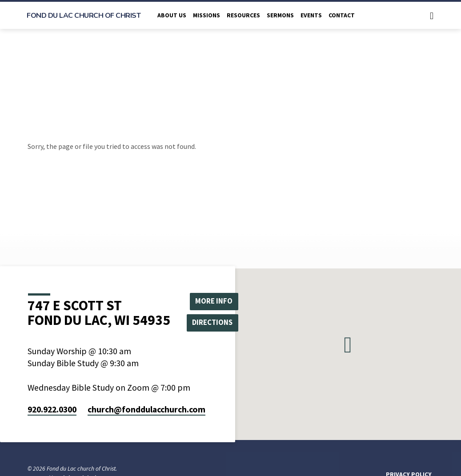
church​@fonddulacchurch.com (146, 409)
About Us (172, 15)
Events (311, 15)
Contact (342, 15)
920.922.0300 (52, 409)
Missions (206, 15)
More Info (216, 300)
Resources (243, 15)
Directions (216, 323)
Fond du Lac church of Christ (84, 16)
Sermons (280, 15)
